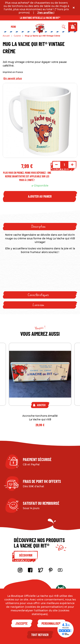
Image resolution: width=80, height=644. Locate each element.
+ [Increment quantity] (72, 165)
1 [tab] (36, 434)
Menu (13, 27)
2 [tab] (40, 434)
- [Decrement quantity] (56, 165)
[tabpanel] (40, 385)
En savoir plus (13, 78)
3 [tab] (45, 434)
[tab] (40, 227)
